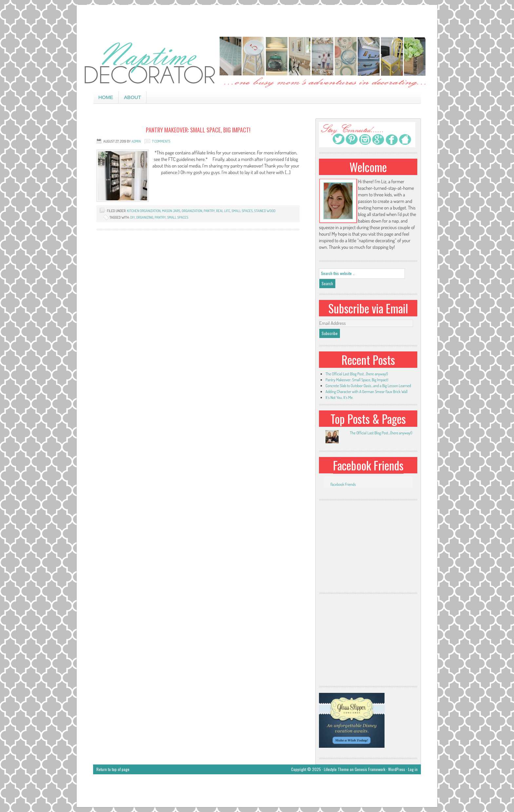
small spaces (242, 211)
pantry (209, 211)
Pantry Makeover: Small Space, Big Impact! (198, 130)
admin (136, 141)
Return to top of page (113, 769)
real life (223, 211)
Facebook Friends (368, 465)
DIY (132, 217)
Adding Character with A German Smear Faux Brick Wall (366, 392)
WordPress (397, 769)
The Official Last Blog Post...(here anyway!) (381, 433)
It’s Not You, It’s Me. (339, 397)
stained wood (265, 211)
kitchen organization (144, 211)
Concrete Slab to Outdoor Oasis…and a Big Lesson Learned (368, 386)
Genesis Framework (370, 769)
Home (106, 97)
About (132, 97)
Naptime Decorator (257, 63)
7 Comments (161, 141)
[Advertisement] (257, 20)
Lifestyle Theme (336, 769)
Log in (413, 769)
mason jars (171, 211)
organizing (145, 217)
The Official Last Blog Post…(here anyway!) (357, 374)
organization (192, 211)
